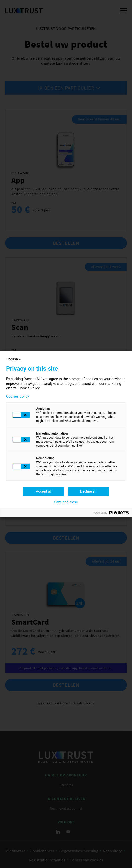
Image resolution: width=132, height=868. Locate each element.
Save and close (66, 502)
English (14, 359)
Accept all (44, 491)
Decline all (88, 491)
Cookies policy (17, 396)
